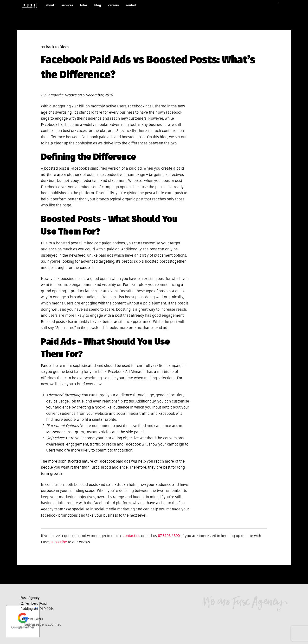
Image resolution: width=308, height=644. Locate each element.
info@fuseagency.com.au (41, 625)
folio (84, 5)
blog (98, 5)
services (67, 5)
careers (113, 5)
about (50, 5)
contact (131, 5)
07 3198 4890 (169, 536)
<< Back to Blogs (55, 47)
